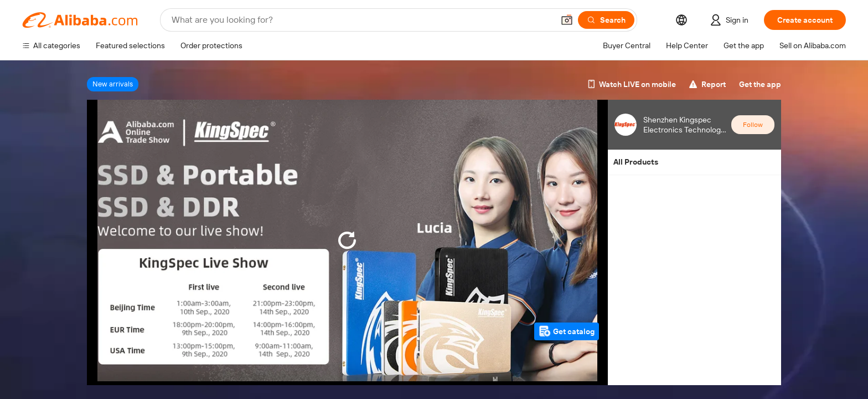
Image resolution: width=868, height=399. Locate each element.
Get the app (760, 84)
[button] (567, 20)
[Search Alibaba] (361, 20)
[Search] (606, 20)
